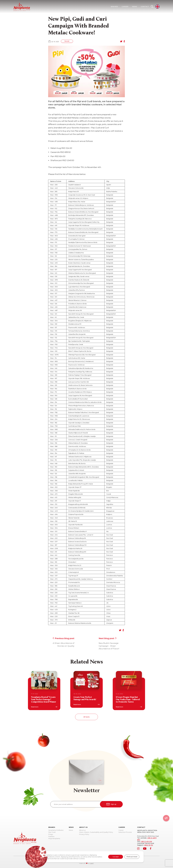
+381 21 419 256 (146, 841)
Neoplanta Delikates (56, 830)
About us (82, 830)
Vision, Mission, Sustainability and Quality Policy (96, 832)
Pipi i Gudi (52, 832)
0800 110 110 (149, 845)
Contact (145, 7)
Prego (51, 834)
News (135, 7)
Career (125, 7)
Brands (114, 7)
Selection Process (125, 832)
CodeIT (92, 863)
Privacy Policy (84, 834)
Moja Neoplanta (54, 839)
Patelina (51, 837)
